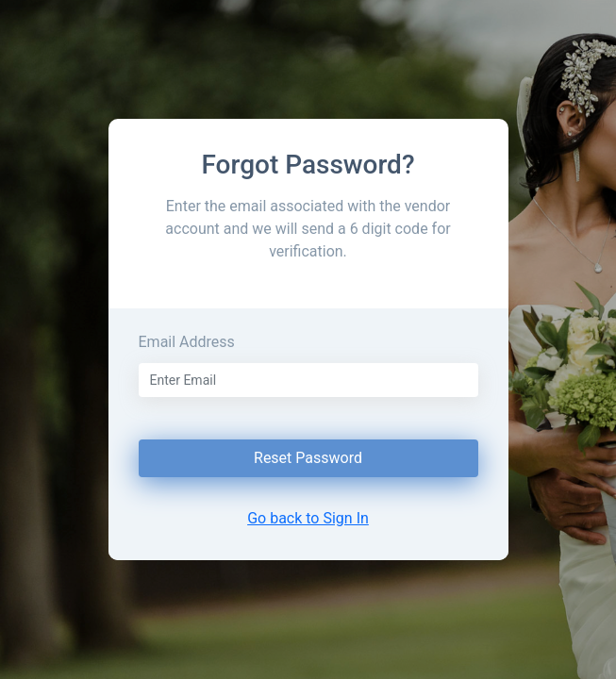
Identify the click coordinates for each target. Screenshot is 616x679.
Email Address (187, 342)
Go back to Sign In (308, 518)
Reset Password (308, 458)
